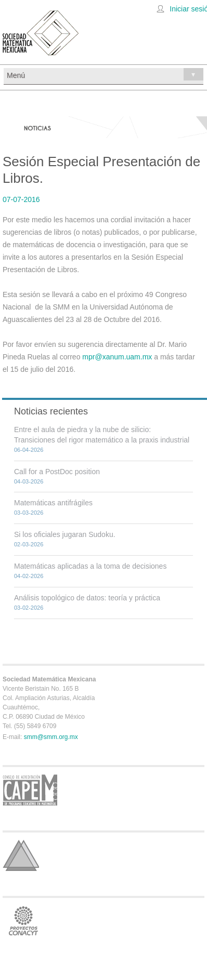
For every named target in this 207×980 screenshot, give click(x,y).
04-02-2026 (29, 576)
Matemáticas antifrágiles (53, 503)
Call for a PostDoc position (57, 472)
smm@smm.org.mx (51, 737)
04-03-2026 (29, 481)
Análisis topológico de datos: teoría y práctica (87, 598)
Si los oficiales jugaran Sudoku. (65, 534)
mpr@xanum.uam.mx (117, 357)
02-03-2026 (29, 544)
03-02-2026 (29, 608)
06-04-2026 (29, 450)
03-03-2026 (29, 513)
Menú (105, 74)
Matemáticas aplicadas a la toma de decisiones (90, 566)
